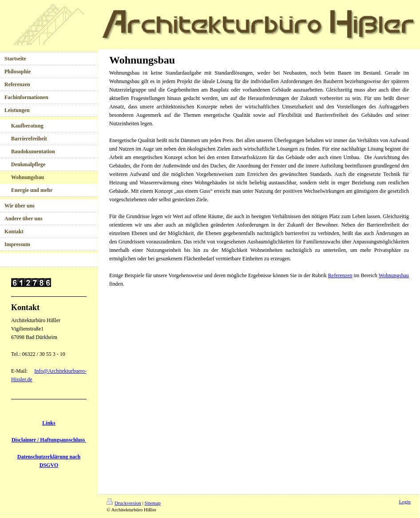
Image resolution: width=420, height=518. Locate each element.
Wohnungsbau (394, 275)
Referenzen (340, 275)
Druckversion (124, 503)
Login (405, 502)
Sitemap (153, 503)
